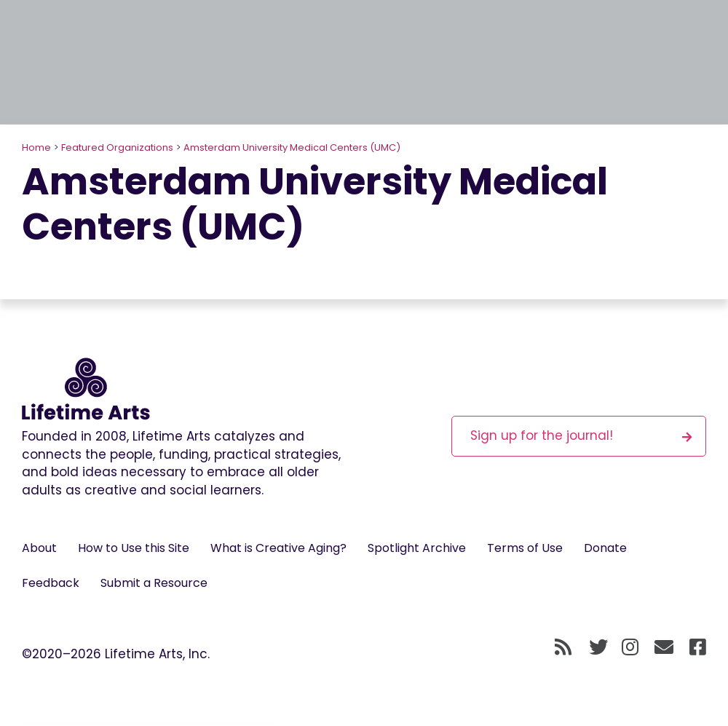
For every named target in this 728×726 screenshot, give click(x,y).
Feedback (51, 583)
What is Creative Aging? (278, 548)
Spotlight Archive (417, 548)
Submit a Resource (154, 583)
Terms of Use (525, 548)
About (39, 548)
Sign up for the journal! (581, 435)
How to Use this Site (134, 548)
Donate (605, 548)
